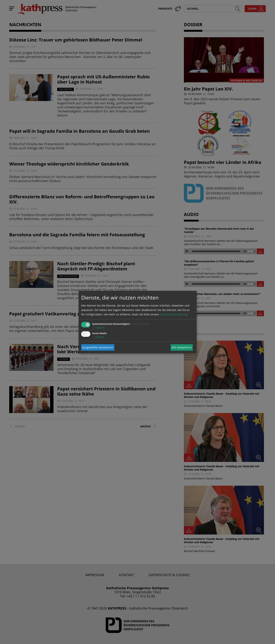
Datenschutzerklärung (173, 314)
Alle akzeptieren (182, 347)
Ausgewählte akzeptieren (98, 347)
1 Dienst (98, 327)
